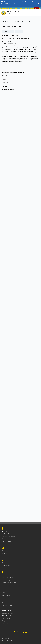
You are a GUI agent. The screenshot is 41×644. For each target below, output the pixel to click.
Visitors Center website (8, 613)
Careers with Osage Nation (9, 608)
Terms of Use (14, 641)
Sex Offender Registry (8, 626)
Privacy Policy (22, 641)
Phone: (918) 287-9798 (10, 43)
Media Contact (6, 598)
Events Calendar (6, 595)
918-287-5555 (6, 83)
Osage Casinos (6, 618)
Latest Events (10, 22)
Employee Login (6, 641)
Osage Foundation (7, 621)
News (4, 593)
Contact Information (7, 605)
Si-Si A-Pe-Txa (8, 42)
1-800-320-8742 (6, 76)
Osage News (5, 624)
